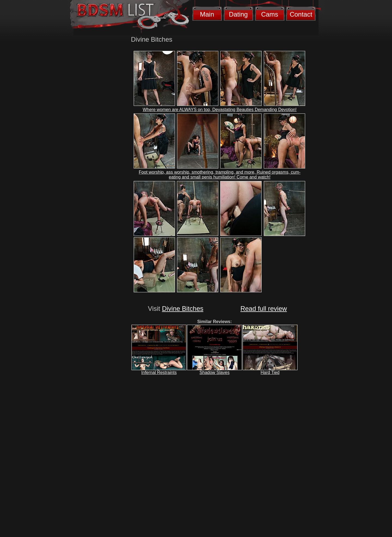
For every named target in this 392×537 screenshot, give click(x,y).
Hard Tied (270, 372)
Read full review (264, 309)
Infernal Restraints (159, 372)
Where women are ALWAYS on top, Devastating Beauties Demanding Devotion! (220, 110)
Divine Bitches (183, 309)
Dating (238, 14)
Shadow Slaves (215, 372)
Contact (301, 14)
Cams (270, 14)
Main (207, 14)
